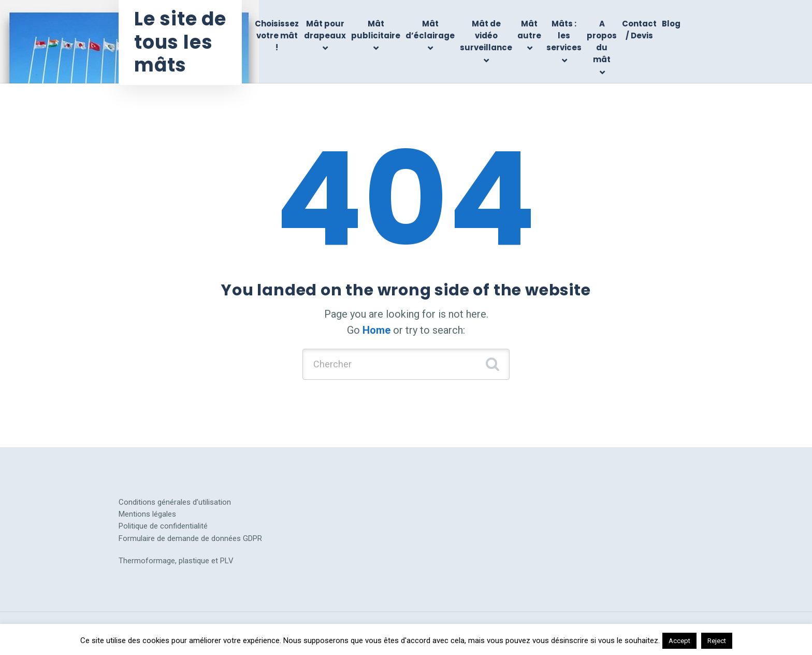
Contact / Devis (639, 30)
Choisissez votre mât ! (277, 36)
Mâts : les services (564, 36)
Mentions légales (147, 514)
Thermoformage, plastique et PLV (176, 561)
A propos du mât (602, 42)
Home (376, 330)
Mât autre (529, 30)
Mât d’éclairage (430, 30)
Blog (671, 24)
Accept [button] (679, 641)
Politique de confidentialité (163, 526)
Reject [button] (717, 641)
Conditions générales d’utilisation (175, 502)
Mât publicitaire (376, 30)
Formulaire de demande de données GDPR (190, 538)
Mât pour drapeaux (325, 30)
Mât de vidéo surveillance (486, 36)
